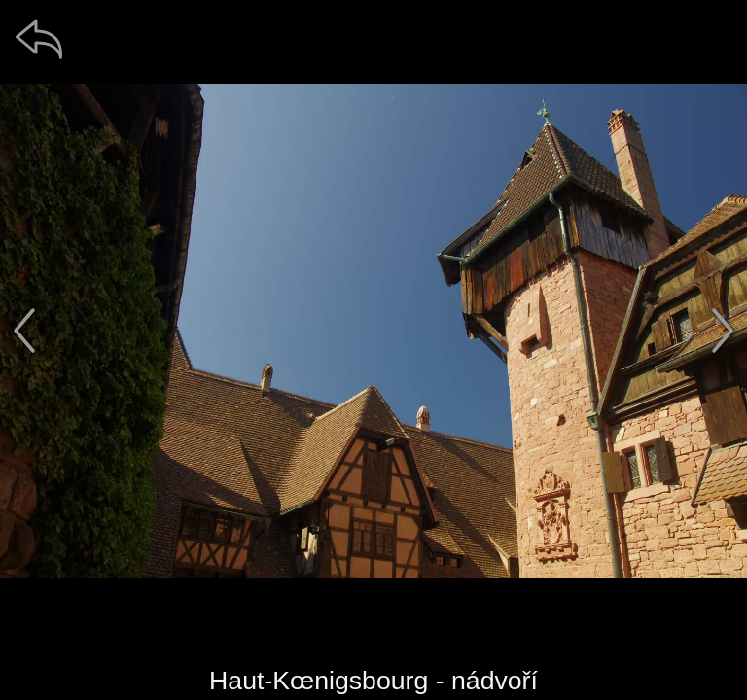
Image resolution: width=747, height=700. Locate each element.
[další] (723, 331)
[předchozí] (24, 331)
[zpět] (39, 39)
